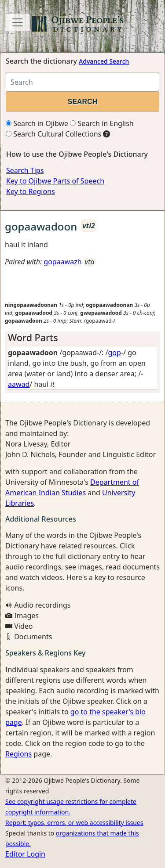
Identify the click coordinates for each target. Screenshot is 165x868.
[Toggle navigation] (18, 22)
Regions (18, 754)
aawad (19, 384)
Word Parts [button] (33, 337)
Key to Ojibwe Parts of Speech (55, 181)
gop (115, 353)
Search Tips (25, 170)
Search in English (102, 123)
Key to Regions (31, 191)
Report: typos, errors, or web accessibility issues (74, 823)
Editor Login (25, 854)
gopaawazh (62, 262)
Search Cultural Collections (53, 134)
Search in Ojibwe (37, 123)
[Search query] (82, 82)
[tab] (82, 338)
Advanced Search (104, 61)
